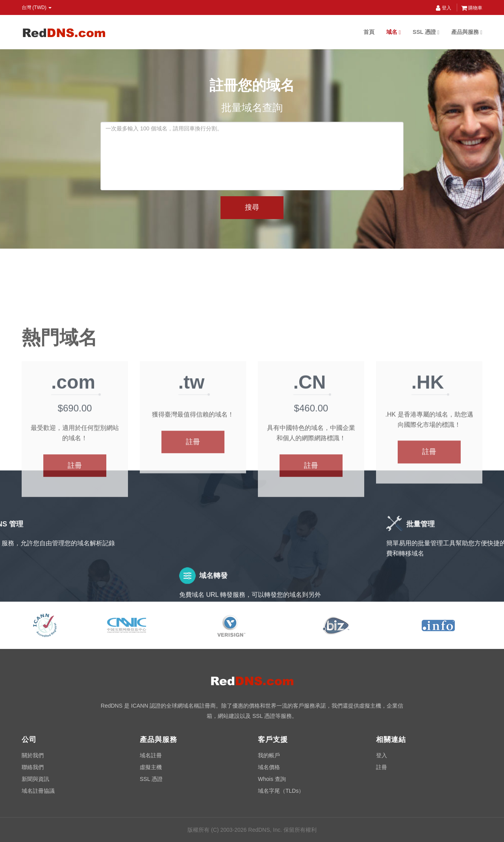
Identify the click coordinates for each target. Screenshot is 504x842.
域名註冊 (151, 755)
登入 (443, 8)
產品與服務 (467, 32)
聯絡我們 (33, 767)
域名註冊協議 (38, 791)
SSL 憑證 (426, 32)
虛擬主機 (151, 767)
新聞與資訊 (35, 779)
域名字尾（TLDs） (281, 791)
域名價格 (269, 767)
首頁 (369, 32)
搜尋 (252, 207)
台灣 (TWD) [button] (37, 7)
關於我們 (33, 755)
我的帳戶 (269, 755)
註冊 (75, 536)
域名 (394, 32)
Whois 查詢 (272, 779)
